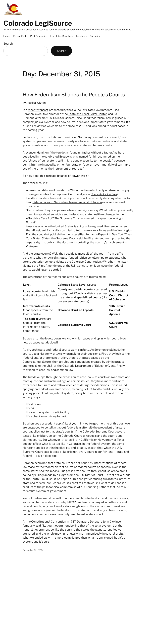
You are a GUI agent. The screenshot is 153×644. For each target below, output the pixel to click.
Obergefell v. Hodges (104, 194)
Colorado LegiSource (38, 23)
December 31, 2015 (33, 550)
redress (77, 169)
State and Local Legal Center (88, 114)
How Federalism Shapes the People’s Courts (74, 95)
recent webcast (38, 110)
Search (8, 44)
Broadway (66, 157)
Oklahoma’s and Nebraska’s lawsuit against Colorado (67, 202)
